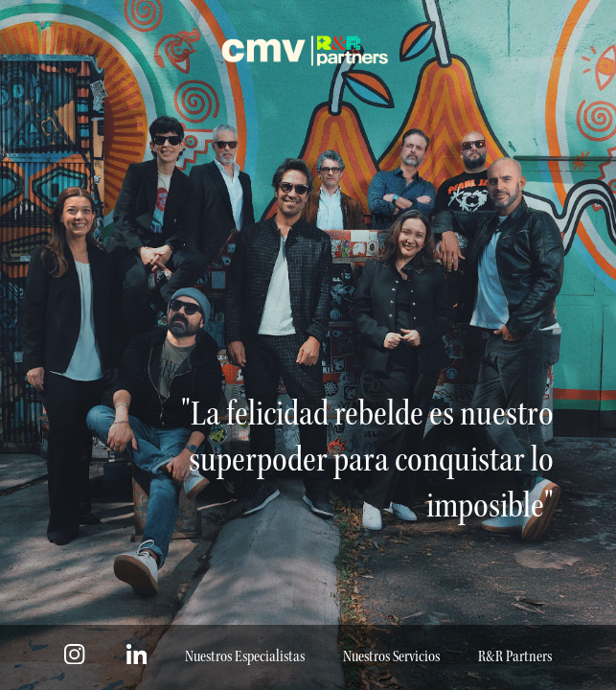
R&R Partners (515, 657)
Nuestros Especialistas (245, 657)
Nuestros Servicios (391, 657)
